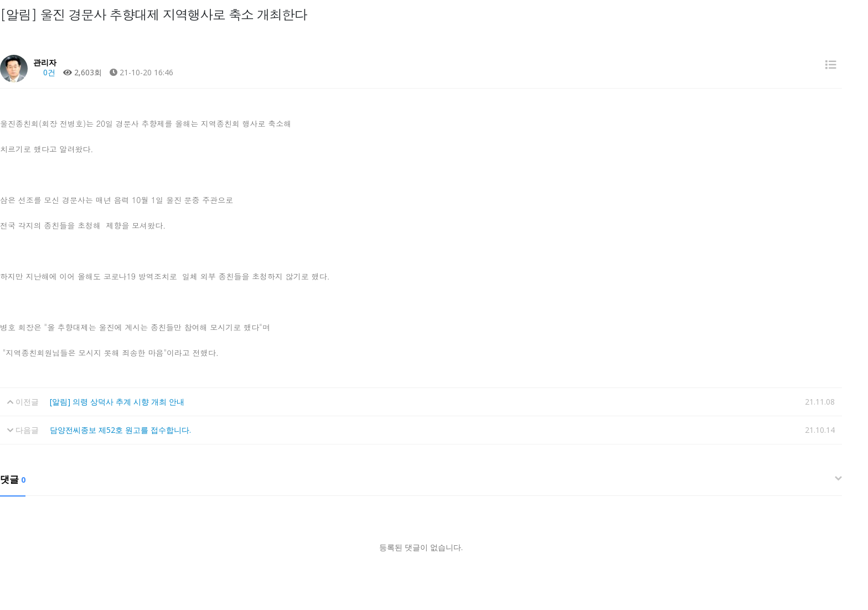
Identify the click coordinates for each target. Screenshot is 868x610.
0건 (44, 72)
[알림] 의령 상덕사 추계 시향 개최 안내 (117, 402)
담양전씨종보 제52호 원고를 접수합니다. (120, 430)
